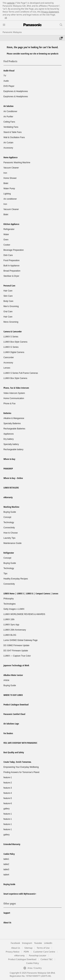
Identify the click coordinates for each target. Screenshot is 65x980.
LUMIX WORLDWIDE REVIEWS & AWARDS (24, 614)
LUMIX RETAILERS (11, 488)
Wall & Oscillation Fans (14, 137)
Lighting (7, 194)
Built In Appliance (11, 266)
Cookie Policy (9, 854)
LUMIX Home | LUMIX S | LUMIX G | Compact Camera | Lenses (31, 593)
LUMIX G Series (11, 347)
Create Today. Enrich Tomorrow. (18, 762)
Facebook (15, 943)
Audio (6, 81)
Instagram (27, 943)
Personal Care (9, 286)
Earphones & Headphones (16, 91)
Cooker (7, 245)
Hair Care (8, 291)
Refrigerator (9, 229)
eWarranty (8, 497)
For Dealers (8, 733)
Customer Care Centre (44, 952)
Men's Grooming (11, 306)
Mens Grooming (11, 322)
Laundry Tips (9, 538)
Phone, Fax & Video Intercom (16, 388)
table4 (6, 875)
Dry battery (9, 439)
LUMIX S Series (11, 337)
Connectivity (9, 528)
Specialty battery (11, 444)
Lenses (7, 368)
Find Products (10, 61)
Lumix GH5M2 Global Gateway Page (21, 640)
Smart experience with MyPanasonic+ (20, 894)
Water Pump (9, 189)
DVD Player (9, 86)
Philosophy (9, 599)
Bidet (6, 183)
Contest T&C (47, 959)
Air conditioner (10, 199)
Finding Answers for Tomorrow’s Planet (21, 772)
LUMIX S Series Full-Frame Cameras (21, 373)
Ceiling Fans (9, 122)
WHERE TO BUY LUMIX (13, 695)
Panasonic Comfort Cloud (14, 714)
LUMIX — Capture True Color (17, 656)
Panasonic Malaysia (12, 32)
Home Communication (14, 398)
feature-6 (8, 803)
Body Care (8, 301)
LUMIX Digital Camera (14, 352)
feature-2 (8, 783)
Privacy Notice (13, 952)
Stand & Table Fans (13, 132)
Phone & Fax (9, 404)
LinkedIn (48, 943)
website (11, 3)
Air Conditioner (10, 111)
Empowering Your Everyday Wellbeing (21, 767)
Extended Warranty (12, 844)
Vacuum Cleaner (11, 168)
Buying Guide (10, 512)
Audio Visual (9, 71)
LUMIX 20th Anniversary (15, 630)
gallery (6, 809)
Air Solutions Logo (11, 724)
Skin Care (8, 296)
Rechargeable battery (13, 449)
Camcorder (9, 357)
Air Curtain (8, 143)
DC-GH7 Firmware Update (16, 651)
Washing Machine (11, 507)
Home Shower (10, 178)
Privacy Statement (50, 12)
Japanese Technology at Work (16, 665)
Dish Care (8, 255)
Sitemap (28, 948)
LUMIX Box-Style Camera (15, 342)
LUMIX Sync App (11, 625)
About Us (7, 922)
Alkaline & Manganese (14, 418)
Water (6, 234)
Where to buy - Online (13, 478)
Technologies (10, 604)
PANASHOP (8, 469)
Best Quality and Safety (14, 752)
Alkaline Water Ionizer (13, 675)
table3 (6, 869)
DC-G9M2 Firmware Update (16, 645)
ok (6, 18)
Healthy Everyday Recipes (16, 579)
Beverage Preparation (14, 250)
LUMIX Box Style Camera (15, 378)
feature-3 (8, 788)
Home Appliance (10, 157)
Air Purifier (8, 117)
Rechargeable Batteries (14, 429)
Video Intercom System (14, 393)
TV (5, 76)
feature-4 (8, 793)
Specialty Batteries (12, 423)
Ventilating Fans (11, 127)
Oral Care (8, 312)
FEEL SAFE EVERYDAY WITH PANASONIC (20, 743)
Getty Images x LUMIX (14, 609)
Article (6, 680)
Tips (5, 574)
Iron (5, 173)
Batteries (7, 413)
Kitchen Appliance (11, 224)
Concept (7, 517)
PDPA (26, 952)
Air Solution (8, 106)
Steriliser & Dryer (11, 276)
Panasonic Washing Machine (17, 163)
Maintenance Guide (12, 543)
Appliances (9, 434)
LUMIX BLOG (10, 635)
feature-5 (8, 798)
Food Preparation (12, 260)
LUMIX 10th (9, 619)
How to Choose (11, 533)
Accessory (8, 148)
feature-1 (8, 777)
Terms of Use (43, 948)
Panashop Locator (38, 955)
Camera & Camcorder (13, 331)
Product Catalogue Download (16, 705)
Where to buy (9, 459)
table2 (6, 864)
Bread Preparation (12, 271)
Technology (9, 522)
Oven (6, 240)
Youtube (38, 943)
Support (7, 913)
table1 (6, 859)
